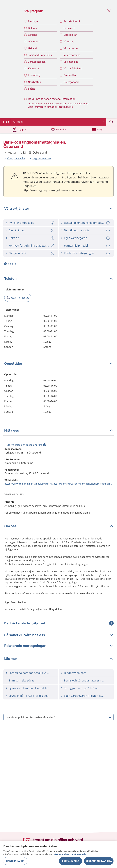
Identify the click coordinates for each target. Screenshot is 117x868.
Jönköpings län (37, 64)
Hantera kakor (15, 861)
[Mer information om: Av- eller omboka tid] (53, 226)
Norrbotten (34, 84)
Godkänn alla (71, 861)
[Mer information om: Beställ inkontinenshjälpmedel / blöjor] (108, 226)
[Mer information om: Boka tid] (53, 241)
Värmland (69, 43)
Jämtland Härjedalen (40, 57)
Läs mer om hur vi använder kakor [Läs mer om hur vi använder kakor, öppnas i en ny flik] (70, 854)
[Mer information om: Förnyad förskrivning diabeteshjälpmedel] (53, 249)
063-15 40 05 (20, 301)
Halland (32, 50)
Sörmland (69, 30)
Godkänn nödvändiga (99, 861)
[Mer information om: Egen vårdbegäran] (108, 241)
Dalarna (32, 30)
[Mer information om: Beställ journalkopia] (108, 233)
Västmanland (71, 64)
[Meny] (97, 132)
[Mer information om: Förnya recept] (53, 256)
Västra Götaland (73, 70)
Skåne (32, 91)
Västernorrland (72, 57)
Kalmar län (34, 70)
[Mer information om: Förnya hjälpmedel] (108, 249)
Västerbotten (71, 50)
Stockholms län (72, 23)
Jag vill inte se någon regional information (52, 101)
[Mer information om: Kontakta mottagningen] (108, 256)
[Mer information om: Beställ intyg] (53, 233)
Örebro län (70, 77)
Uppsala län (70, 37)
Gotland (33, 37)
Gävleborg (34, 43)
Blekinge (33, 23)
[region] (58, 855)
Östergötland (71, 84)
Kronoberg (34, 77)
